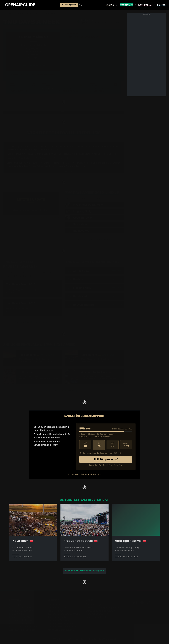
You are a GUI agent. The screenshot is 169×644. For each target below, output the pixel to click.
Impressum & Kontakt (97, 617)
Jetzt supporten (69, 5)
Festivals (20, 13)
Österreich (32, 13)
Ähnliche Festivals (69, 91)
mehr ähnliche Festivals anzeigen (63, 391)
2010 (114, 271)
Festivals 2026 (17, 614)
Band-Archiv (98, 91)
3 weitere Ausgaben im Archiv (30, 322)
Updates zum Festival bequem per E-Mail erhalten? (35, 75)
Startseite (8, 13)
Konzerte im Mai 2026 (58, 617)
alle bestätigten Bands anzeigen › (33, 65)
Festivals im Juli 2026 (20, 623)
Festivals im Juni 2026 (20, 620)
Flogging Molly (58, 163)
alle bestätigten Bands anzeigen (94, 240)
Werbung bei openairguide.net (101, 611)
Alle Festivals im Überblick (22, 630)
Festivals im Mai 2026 (20, 617)
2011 (114, 296)
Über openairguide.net (97, 604)
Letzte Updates (68, 89)
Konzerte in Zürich (57, 607)
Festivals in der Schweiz (21, 607)
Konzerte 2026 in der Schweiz (63, 627)
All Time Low (79, 163)
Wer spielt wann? (19, 91)
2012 (120, 271)
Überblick (48, 89)
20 (99, 445)
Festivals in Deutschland (21, 611)
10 (85, 445)
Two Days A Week (48, 13)
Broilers (101, 163)
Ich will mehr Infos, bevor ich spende (84, 474)
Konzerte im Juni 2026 (59, 620)
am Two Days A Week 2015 (29, 166)
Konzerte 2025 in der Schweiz (63, 623)
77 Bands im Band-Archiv (94, 315)
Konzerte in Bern (56, 611)
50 (113, 445)
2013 (120, 305)
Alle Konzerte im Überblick (61, 630)
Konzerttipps (54, 604)
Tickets (47, 91)
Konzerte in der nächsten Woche (64, 614)
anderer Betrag (126, 445)
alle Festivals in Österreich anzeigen (84, 571)
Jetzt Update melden (49, 217)
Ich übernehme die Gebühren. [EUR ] (101, 453)
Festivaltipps (16, 604)
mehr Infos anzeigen (64, 171)
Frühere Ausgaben (101, 89)
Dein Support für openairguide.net (103, 607)
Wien (96, 37)
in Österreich (75, 147)
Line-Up (15, 89)
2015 (120, 288)
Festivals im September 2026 (24, 627)
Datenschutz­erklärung (97, 614)
